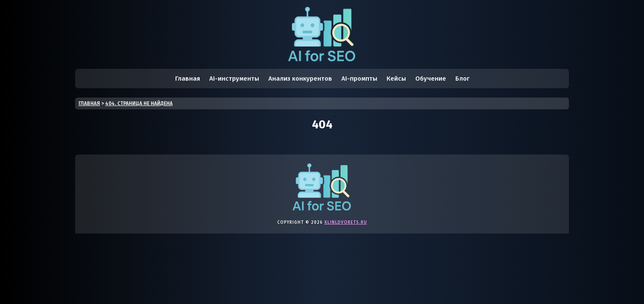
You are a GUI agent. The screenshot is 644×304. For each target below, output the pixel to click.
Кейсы (396, 79)
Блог (462, 79)
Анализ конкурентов (300, 79)
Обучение (431, 79)
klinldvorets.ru (346, 223)
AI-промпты (359, 79)
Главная (188, 79)
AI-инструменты (234, 79)
